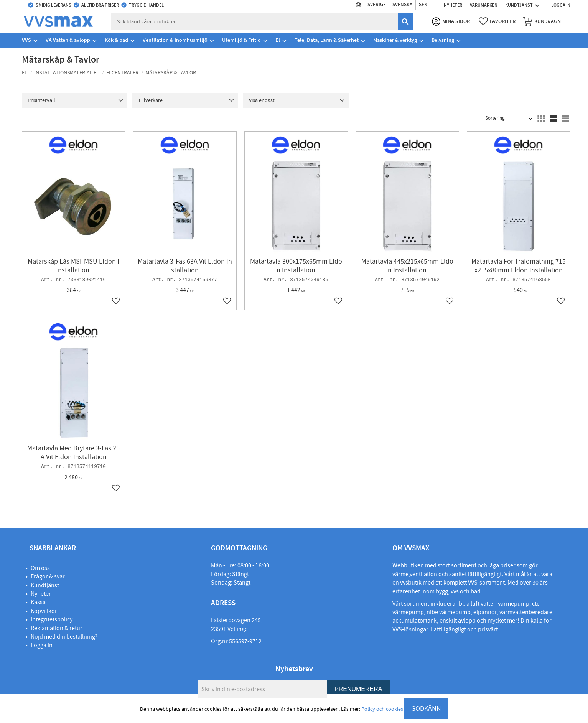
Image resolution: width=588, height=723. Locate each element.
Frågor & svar (48, 576)
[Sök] (405, 22)
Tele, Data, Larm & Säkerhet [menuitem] (327, 40)
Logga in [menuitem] (561, 5)
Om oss (40, 568)
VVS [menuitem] (26, 40)
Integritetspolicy (52, 619)
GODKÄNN (426, 709)
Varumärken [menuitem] (484, 5)
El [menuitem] (278, 40)
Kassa (38, 602)
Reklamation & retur (57, 628)
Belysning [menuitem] (443, 40)
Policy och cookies (382, 709)
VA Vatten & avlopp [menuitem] (68, 40)
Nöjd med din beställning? (64, 637)
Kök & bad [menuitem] (116, 40)
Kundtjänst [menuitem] (519, 5)
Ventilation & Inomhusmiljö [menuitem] (175, 40)
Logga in (42, 645)
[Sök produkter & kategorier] (254, 22)
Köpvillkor (44, 611)
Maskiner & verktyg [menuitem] (395, 40)
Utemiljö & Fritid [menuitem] (241, 40)
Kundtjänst (45, 585)
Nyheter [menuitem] (453, 5)
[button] (497, 21)
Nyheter (41, 594)
